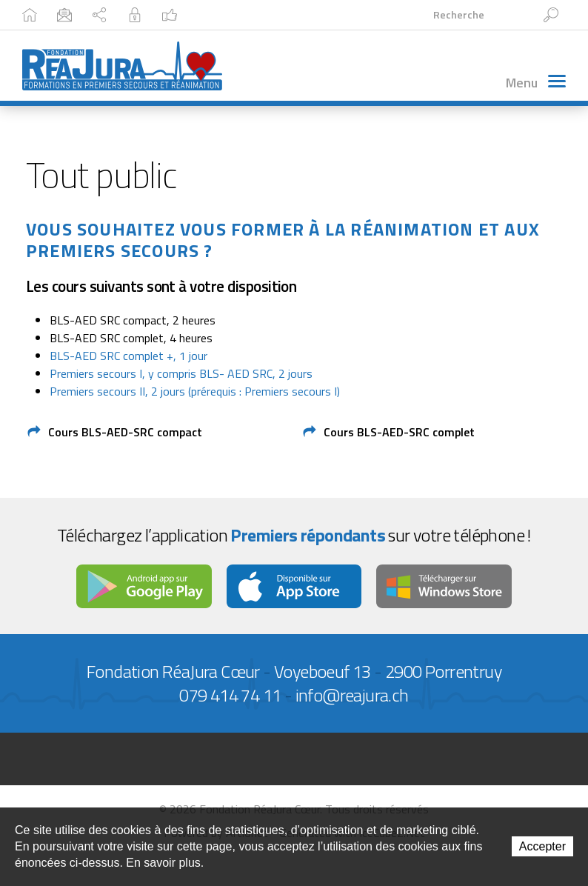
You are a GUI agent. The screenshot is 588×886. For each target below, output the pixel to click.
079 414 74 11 (230, 695)
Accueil (50, 14)
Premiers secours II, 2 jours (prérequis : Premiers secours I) (195, 391)
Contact (121, 14)
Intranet (286, 14)
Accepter (542, 846)
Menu (535, 83)
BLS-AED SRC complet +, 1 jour (128, 356)
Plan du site (203, 14)
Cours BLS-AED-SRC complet (399, 432)
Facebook (364, 14)
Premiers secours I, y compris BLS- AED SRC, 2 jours (181, 373)
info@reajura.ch (352, 695)
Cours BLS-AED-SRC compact (125, 432)
